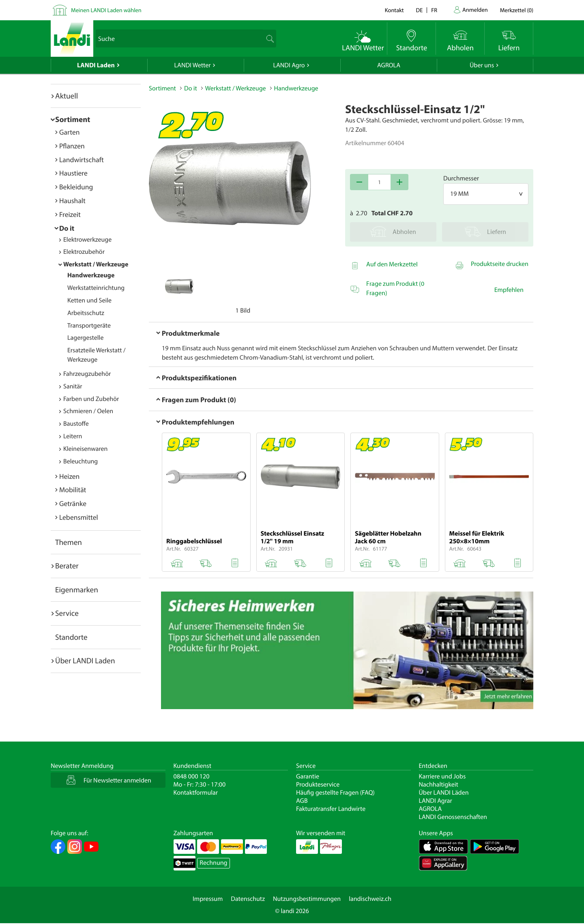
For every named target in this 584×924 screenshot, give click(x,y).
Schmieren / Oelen (88, 411)
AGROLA (389, 65)
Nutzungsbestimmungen (307, 899)
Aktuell (67, 96)
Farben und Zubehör (91, 399)
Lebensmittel (79, 517)
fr (434, 10)
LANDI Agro (289, 65)
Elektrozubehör (84, 252)
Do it (67, 228)
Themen (69, 542)
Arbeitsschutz (86, 313)
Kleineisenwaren (85, 449)
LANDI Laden (96, 65)
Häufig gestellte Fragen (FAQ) (335, 793)
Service (67, 613)
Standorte (71, 637)
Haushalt (72, 200)
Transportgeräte (89, 326)
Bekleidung (76, 187)
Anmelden (475, 10)
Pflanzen (72, 146)
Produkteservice (318, 785)
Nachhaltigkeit (439, 785)
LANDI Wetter (193, 65)
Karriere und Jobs (442, 776)
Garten (69, 132)
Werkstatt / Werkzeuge (96, 264)
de (420, 10)
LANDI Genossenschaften (453, 817)
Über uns (482, 65)
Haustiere (73, 173)
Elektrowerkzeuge (87, 240)
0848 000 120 (192, 776)
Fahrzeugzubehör (87, 374)
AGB (302, 801)
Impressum (208, 899)
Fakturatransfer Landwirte (331, 809)
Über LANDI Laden (85, 660)
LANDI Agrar (436, 801)
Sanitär (73, 386)
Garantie (308, 776)
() (517, 10)
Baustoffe (76, 424)
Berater (67, 566)
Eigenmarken (77, 590)
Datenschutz (248, 899)
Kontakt (394, 10)
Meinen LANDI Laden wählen (106, 10)
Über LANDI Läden (444, 793)
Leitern (73, 436)
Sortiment (73, 119)
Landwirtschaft (82, 160)
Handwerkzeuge (91, 275)
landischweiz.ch (370, 899)
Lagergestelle (85, 338)
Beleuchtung (81, 461)
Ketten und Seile (89, 300)
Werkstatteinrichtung (96, 288)
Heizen (69, 476)
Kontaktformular (196, 793)
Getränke (73, 503)
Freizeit (70, 214)
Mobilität (73, 490)
